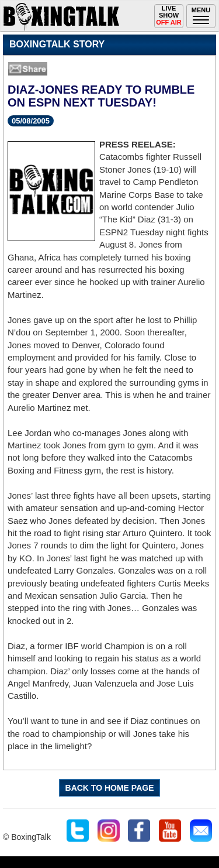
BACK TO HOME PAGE (110, 788)
